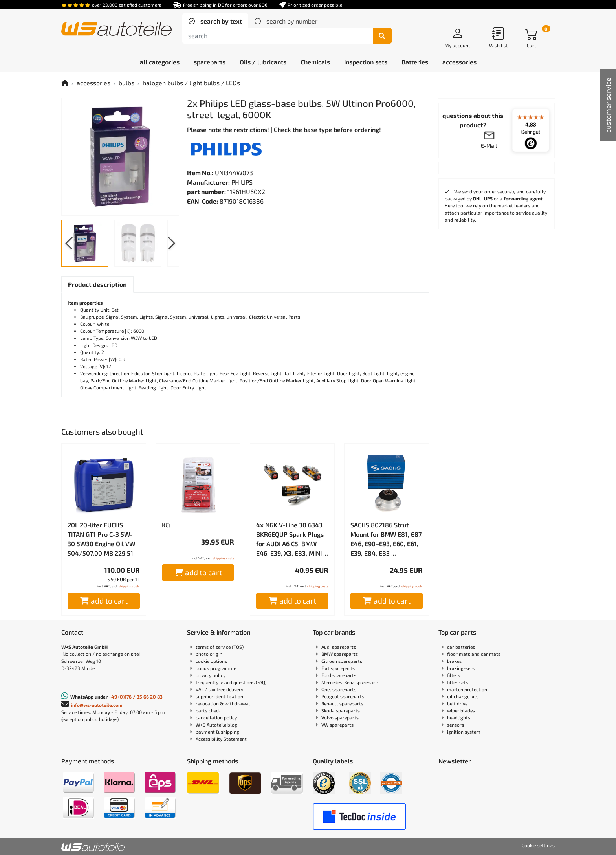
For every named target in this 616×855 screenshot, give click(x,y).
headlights (459, 717)
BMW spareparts (340, 654)
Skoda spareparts (341, 710)
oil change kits (463, 696)
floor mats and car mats (474, 654)
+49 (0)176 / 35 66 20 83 (136, 697)
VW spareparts (337, 725)
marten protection (467, 689)
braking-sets (461, 668)
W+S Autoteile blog (216, 725)
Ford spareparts (339, 675)
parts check (208, 710)
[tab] (215, 21)
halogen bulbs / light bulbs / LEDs (191, 83)
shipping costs (129, 586)
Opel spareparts (339, 689)
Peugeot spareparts (343, 696)
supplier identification (219, 696)
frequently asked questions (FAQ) (231, 682)
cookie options (211, 661)
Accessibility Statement (221, 739)
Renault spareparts (342, 703)
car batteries (461, 647)
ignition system (464, 732)
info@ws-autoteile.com (97, 705)
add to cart (104, 601)
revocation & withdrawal (223, 703)
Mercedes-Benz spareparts (350, 682)
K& (166, 525)
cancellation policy (216, 717)
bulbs (126, 83)
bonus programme (216, 668)
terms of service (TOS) (220, 647)
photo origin (209, 654)
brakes (454, 661)
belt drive (457, 703)
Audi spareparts (339, 647)
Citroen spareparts (342, 661)
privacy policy (211, 675)
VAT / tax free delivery (219, 689)
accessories (93, 83)
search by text (220, 21)
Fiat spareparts (338, 668)
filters (454, 675)
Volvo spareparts (340, 717)
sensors (456, 725)
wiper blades (461, 710)
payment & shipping (217, 732)
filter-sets (458, 682)
